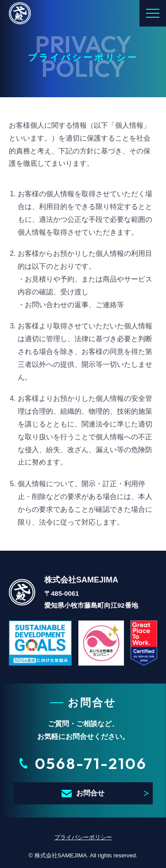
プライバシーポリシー (83, 837)
